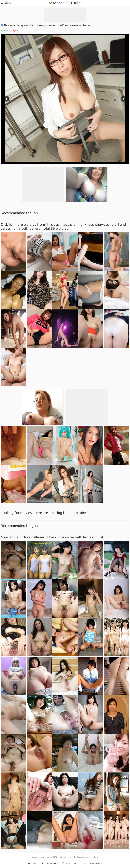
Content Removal (50, 863)
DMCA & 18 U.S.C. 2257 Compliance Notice (82, 863)
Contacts (33, 863)
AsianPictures (65, 3)
